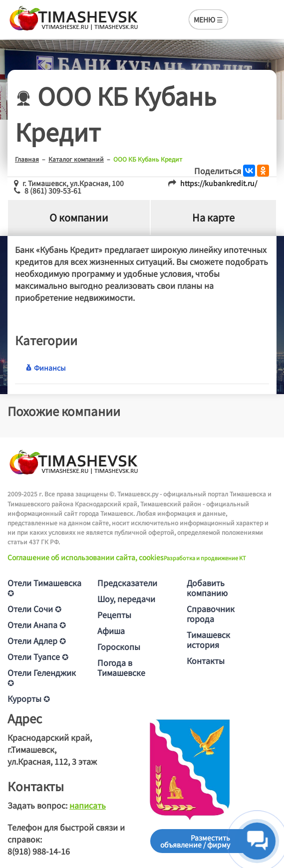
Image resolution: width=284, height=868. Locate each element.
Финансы (45, 368)
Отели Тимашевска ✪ (44, 588)
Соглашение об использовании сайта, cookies (86, 557)
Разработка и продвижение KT (205, 558)
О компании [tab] (79, 217)
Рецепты (114, 615)
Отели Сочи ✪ (34, 609)
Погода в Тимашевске (121, 667)
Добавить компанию (207, 588)
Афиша (111, 631)
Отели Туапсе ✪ (38, 656)
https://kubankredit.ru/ (219, 183)
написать (88, 805)
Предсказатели (127, 583)
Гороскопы (119, 647)
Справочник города (211, 614)
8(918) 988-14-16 (39, 851)
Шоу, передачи (126, 599)
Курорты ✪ (29, 698)
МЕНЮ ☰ (208, 19)
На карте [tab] (213, 217)
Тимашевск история (208, 640)
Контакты (206, 660)
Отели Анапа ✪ (37, 625)
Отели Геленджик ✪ (42, 677)
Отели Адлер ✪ (37, 641)
